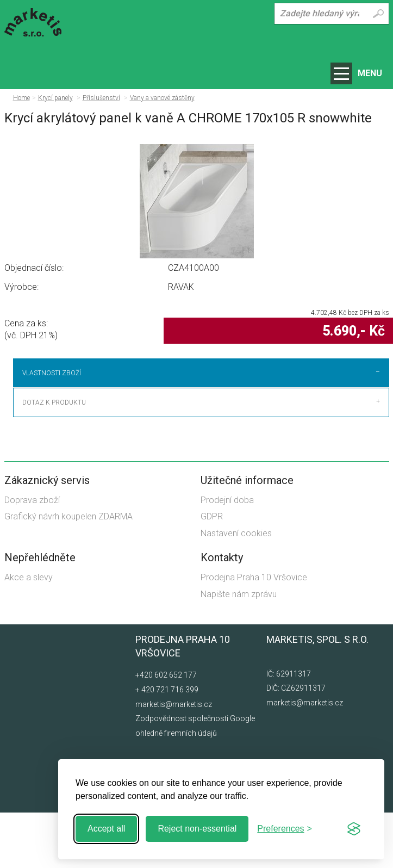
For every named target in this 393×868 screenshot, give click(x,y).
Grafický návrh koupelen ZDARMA (68, 572)
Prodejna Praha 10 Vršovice (254, 633)
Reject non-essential (197, 829)
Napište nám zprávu (239, 649)
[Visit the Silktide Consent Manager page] (354, 829)
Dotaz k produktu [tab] (54, 458)
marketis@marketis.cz (305, 758)
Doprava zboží (32, 556)
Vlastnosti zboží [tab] (52, 373)
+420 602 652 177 (166, 730)
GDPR (212, 572)
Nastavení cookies (236, 589)
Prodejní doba (227, 556)
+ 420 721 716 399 (167, 745)
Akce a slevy (29, 633)
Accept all (106, 829)
